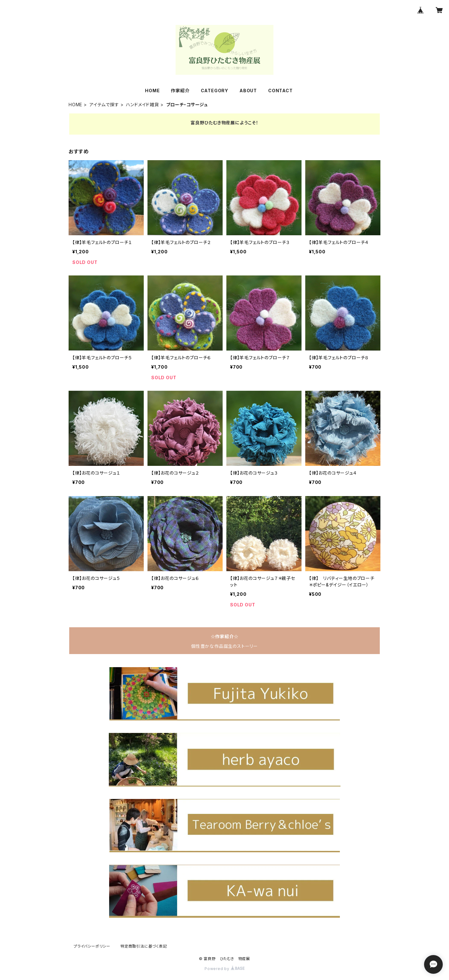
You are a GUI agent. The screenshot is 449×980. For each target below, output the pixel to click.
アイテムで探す (104, 105)
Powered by (224, 969)
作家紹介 (180, 91)
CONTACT (280, 91)
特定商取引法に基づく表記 (144, 946)
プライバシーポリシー (92, 946)
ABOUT (248, 91)
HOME (152, 91)
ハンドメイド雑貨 (142, 105)
